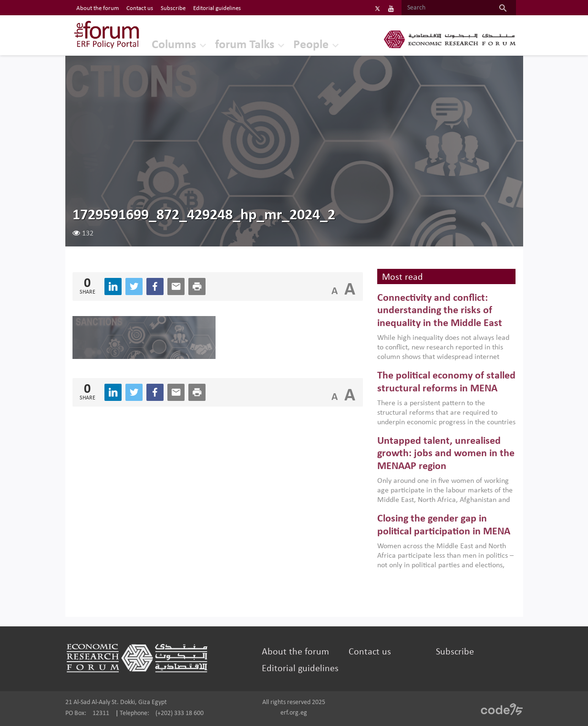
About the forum (295, 652)
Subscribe (455, 652)
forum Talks (245, 45)
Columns (174, 45)
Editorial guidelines (300, 669)
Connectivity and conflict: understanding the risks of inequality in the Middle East (440, 311)
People (311, 45)
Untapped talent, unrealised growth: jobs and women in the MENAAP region (446, 454)
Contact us (370, 652)
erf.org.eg (294, 713)
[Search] (446, 8)
